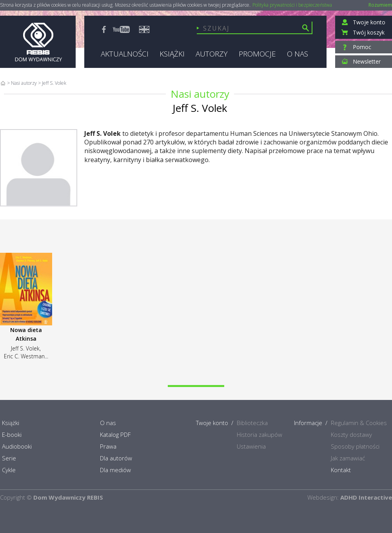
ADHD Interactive (366, 497)
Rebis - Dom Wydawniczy (38, 42)
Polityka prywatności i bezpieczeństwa (292, 5)
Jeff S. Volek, (26, 348)
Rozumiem (380, 5)
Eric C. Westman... (26, 356)
